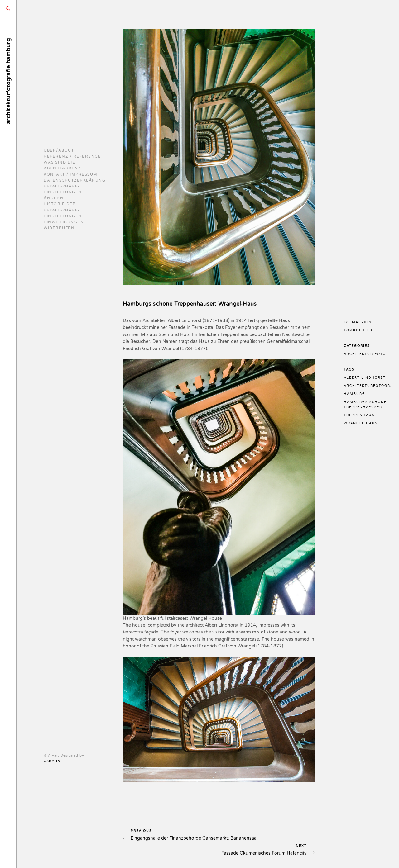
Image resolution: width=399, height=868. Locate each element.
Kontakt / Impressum (71, 174)
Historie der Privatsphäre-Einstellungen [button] (63, 210)
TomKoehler (358, 330)
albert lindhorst (365, 378)
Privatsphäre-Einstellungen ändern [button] (63, 192)
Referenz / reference (72, 156)
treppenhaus (359, 415)
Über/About (59, 150)
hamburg (355, 394)
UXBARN (52, 761)
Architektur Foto (365, 354)
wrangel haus (361, 423)
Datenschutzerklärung (75, 180)
